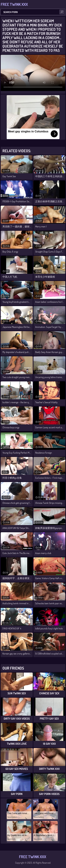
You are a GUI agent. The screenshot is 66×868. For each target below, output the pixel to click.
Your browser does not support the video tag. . (33, 73)
